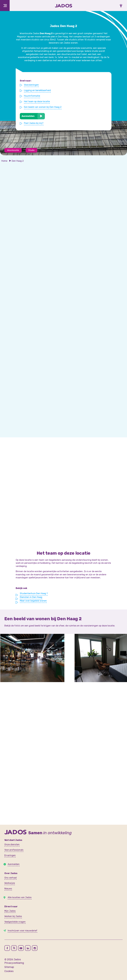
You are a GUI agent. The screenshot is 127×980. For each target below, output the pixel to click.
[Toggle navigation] (5, 6)
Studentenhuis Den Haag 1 (34, 593)
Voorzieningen (32, 85)
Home (4, 161)
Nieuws (8, 889)
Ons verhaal (11, 878)
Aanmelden (28, 116)
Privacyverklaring (14, 963)
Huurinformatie (32, 96)
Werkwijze (10, 883)
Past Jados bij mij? (34, 123)
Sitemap (9, 967)
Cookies (9, 971)
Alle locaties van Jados (20, 897)
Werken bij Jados (13, 916)
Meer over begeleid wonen (33, 601)
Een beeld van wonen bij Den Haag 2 (43, 107)
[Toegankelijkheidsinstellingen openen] (120, 6)
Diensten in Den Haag (31, 597)
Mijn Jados (10, 911)
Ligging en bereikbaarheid (37, 90)
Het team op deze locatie (37, 101)
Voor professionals (14, 850)
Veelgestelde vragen (15, 922)
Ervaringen (10, 855)
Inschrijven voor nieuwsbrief (22, 931)
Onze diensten (12, 844)
